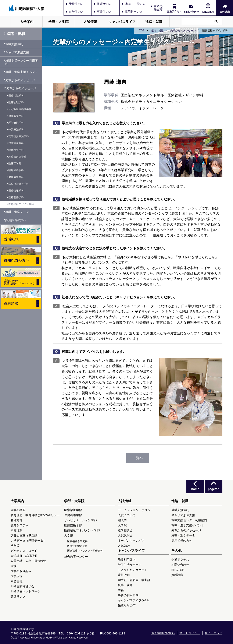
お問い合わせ (191, 12)
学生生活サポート (130, 565)
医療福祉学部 (73, 510)
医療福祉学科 (16, 96)
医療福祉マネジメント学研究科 (85, 551)
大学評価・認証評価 (24, 556)
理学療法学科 (16, 123)
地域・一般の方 (134, 4)
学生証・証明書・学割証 (134, 580)
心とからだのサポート (133, 570)
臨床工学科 (15, 163)
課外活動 (124, 575)
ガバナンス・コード (24, 551)
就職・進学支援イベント (22, 72)
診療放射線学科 (17, 157)
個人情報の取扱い (163, 633)
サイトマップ (214, 633)
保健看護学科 (16, 116)
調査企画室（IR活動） (25, 535)
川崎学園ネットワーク (25, 591)
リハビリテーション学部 (80, 520)
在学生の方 (75, 12)
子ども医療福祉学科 (20, 109)
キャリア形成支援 (17, 52)
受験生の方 (75, 4)
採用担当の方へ (16, 220)
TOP (142, 31)
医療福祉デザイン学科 (21, 204)
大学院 (69, 535)
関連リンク (18, 597)
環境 (14, 566)
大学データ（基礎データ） (28, 541)
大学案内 (27, 22)
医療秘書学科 (16, 197)
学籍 (121, 590)
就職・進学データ (17, 212)
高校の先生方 (158, 8)
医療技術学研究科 (77, 546)
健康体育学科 (16, 177)
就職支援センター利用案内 (22, 62)
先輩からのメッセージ (183, 31)
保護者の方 (103, 4)
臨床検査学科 (16, 150)
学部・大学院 (58, 22)
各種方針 (17, 520)
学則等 (15, 546)
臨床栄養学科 (16, 170)
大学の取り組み (21, 571)
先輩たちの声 (127, 605)
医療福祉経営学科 (19, 184)
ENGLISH (208, 12)
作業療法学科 (16, 130)
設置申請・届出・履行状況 (28, 561)
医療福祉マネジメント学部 (82, 530)
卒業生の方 (103, 12)
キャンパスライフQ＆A (133, 600)
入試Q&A (124, 546)
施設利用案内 (127, 560)
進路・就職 (154, 22)
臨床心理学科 (16, 102)
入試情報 (90, 22)
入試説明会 (125, 535)
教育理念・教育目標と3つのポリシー (35, 515)
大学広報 (17, 576)
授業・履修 (125, 585)
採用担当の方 (132, 12)
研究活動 (17, 530)
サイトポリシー (190, 633)
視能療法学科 (16, 143)
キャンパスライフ (122, 22)
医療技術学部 (73, 525)
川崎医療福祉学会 (22, 586)
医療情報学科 (16, 191)
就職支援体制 (14, 44)
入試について (127, 515)
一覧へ (138, 458)
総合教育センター (76, 557)
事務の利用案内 (128, 595)
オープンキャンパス (131, 541)
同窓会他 (17, 581)
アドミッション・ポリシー (136, 510)
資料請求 (225, 12)
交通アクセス (174, 11)
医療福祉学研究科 (77, 541)
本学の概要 (18, 510)
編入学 (122, 520)
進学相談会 (125, 530)
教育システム (19, 525)
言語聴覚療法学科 (19, 136)
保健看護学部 (73, 515)
